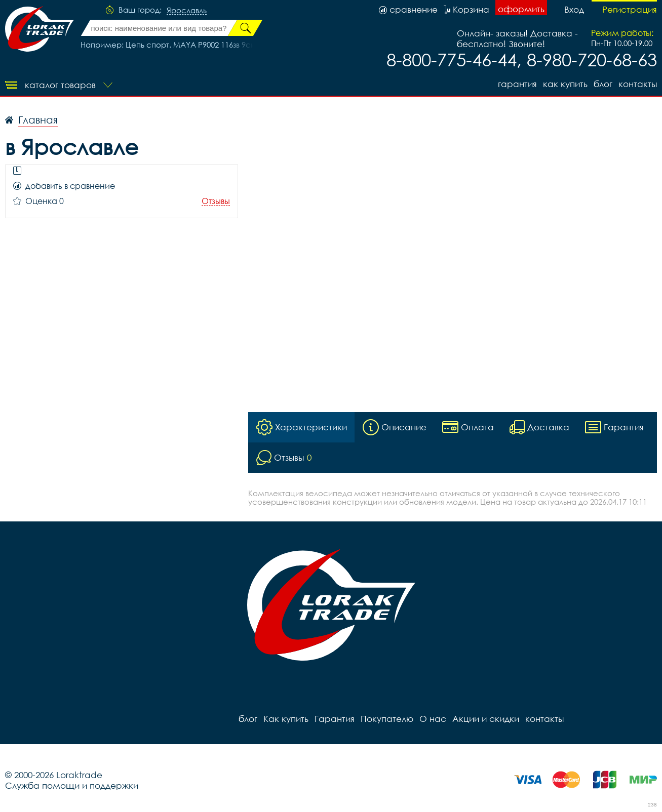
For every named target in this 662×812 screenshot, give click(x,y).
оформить (521, 9)
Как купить (565, 84)
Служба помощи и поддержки (72, 785)
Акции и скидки (486, 719)
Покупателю (387, 719)
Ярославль (187, 11)
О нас (433, 719)
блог (603, 84)
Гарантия (517, 84)
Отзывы (216, 201)
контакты (638, 84)
